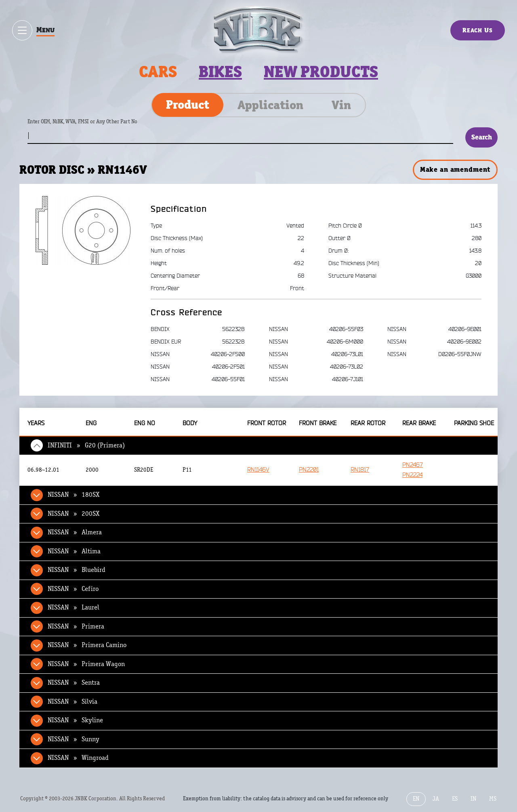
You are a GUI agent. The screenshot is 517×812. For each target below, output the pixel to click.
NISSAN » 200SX (74, 514)
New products (321, 72)
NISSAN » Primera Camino (87, 645)
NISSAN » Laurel (74, 607)
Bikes (220, 72)
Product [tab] (188, 105)
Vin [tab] (341, 105)
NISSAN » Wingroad (78, 758)
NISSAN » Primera (76, 626)
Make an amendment (455, 169)
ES (455, 799)
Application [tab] (270, 105)
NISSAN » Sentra (74, 683)
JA (436, 799)
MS (493, 799)
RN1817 (360, 470)
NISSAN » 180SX (74, 495)
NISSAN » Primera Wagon (86, 664)
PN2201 (309, 470)
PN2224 (412, 475)
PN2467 (413, 465)
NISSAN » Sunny (74, 739)
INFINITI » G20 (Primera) (86, 445)
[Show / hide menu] (22, 30)
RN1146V (258, 470)
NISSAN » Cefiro (73, 589)
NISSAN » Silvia (73, 702)
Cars (158, 72)
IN (473, 799)
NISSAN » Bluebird (77, 570)
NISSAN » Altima (74, 551)
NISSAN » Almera (75, 532)
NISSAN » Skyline (75, 720)
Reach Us (478, 30)
